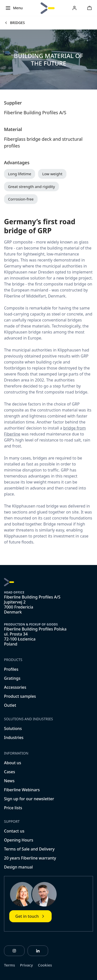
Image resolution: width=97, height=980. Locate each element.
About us (13, 763)
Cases (10, 772)
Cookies (45, 965)
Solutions (13, 728)
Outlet (10, 705)
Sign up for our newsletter (29, 799)
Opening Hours (19, 840)
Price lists (13, 808)
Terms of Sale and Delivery (29, 849)
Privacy (26, 965)
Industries (14, 737)
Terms (10, 965)
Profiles (11, 669)
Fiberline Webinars (22, 790)
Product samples (20, 696)
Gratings (12, 678)
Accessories (15, 687)
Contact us (14, 831)
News (9, 781)
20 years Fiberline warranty (30, 858)
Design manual (18, 867)
